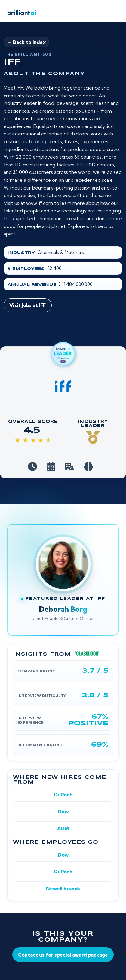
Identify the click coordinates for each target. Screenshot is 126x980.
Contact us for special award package (63, 955)
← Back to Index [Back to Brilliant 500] (26, 42)
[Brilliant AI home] (20, 12)
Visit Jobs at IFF (28, 305)
